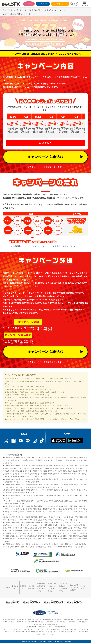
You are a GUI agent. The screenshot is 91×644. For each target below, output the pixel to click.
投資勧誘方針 (19, 586)
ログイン (43, 4)
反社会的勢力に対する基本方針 (75, 586)
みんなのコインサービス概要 (46, 246)
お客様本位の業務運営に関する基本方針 (36, 586)
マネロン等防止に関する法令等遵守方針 (62, 586)
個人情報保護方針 (26, 586)
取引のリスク (13, 586)
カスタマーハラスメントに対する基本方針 (49, 586)
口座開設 (27, 4)
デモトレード (60, 4)
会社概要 (6, 586)
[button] (45, 143)
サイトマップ (84, 586)
